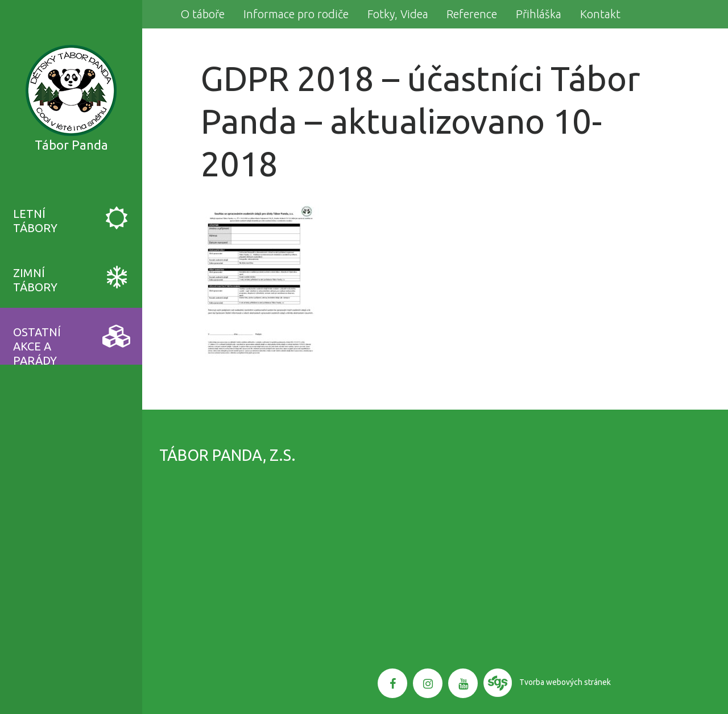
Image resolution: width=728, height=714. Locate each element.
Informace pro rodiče (296, 14)
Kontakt (600, 14)
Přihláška (539, 14)
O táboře (202, 14)
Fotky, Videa (398, 14)
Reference (472, 14)
